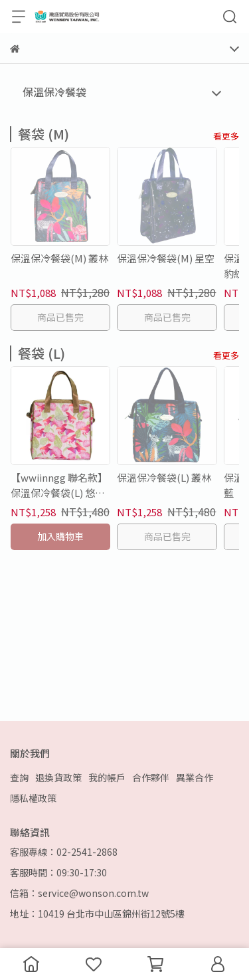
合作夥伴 (151, 777)
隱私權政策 (33, 798)
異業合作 (195, 777)
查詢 (19, 777)
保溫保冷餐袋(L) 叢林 (164, 477)
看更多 (226, 136)
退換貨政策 (58, 777)
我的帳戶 (107, 777)
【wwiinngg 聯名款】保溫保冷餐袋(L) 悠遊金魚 (59, 485)
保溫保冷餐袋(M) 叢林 (59, 258)
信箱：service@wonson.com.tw (79, 893)
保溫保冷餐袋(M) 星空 (166, 258)
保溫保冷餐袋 (54, 92)
